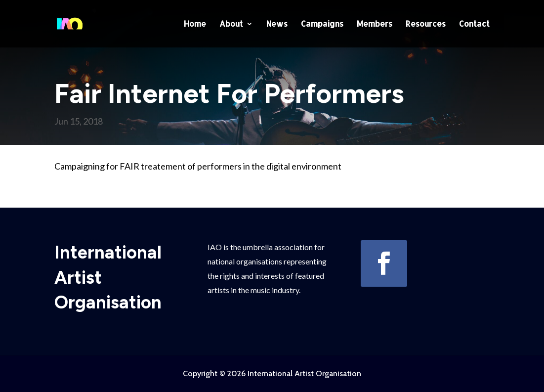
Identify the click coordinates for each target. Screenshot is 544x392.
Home (195, 24)
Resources (426, 24)
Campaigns (322, 24)
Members (375, 24)
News (277, 24)
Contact (474, 24)
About (231, 24)
